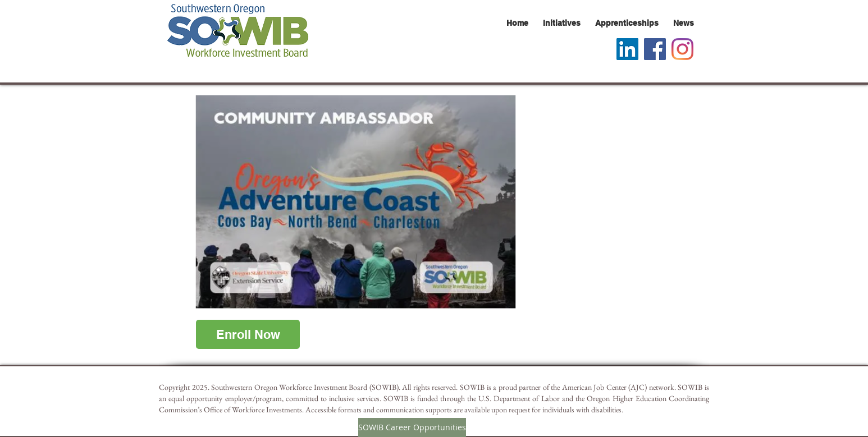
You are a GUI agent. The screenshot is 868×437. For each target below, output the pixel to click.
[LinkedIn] (627, 49)
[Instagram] (682, 49)
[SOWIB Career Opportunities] (412, 427)
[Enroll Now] (248, 334)
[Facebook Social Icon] (655, 49)
